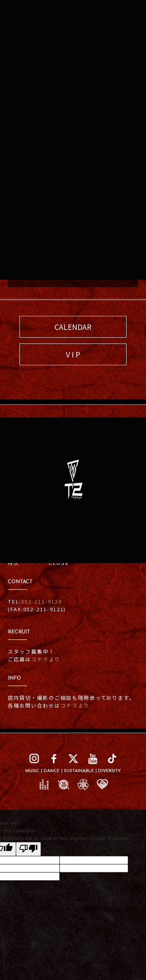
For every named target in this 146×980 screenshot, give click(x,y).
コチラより (75, 705)
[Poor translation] (28, 849)
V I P (73, 354)
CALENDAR (73, 327)
